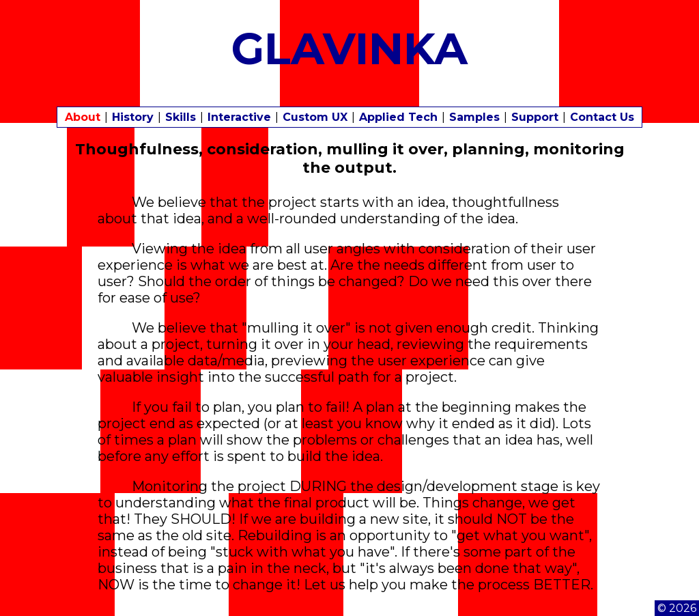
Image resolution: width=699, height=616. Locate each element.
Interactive (239, 117)
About (83, 117)
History (133, 117)
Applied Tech (398, 117)
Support (535, 117)
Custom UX (315, 117)
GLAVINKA (350, 48)
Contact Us (602, 117)
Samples (474, 117)
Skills (181, 117)
